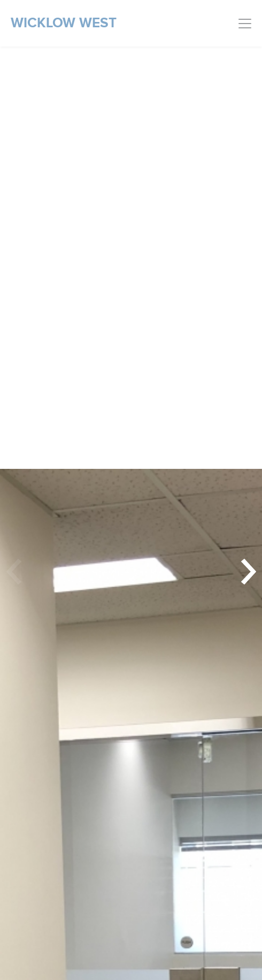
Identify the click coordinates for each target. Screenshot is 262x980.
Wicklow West (64, 23)
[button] (246, 572)
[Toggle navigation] (245, 24)
